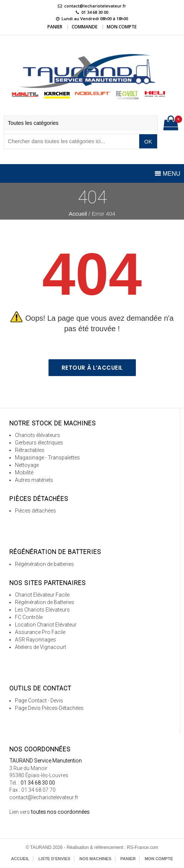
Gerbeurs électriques (39, 443)
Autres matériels (34, 480)
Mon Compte (122, 27)
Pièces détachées (35, 511)
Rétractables (30, 450)
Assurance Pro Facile (40, 632)
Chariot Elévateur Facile (42, 595)
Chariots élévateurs (38, 435)
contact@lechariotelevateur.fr (95, 6)
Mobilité (24, 473)
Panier (55, 27)
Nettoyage (27, 465)
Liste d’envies (54, 859)
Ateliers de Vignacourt (40, 647)
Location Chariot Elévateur (46, 625)
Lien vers (49, 812)
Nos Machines (96, 859)
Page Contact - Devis (39, 701)
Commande (85, 27)
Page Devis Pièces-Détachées (49, 708)
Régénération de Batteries (45, 602)
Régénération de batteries (44, 564)
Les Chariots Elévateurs (42, 610)
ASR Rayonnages (35, 640)
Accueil (78, 214)
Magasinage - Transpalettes (47, 458)
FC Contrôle (29, 617)
